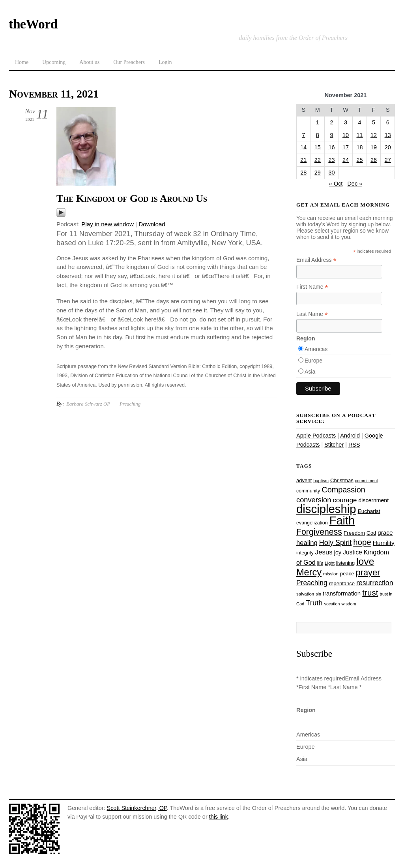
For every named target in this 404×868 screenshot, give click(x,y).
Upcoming (54, 62)
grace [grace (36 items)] (385, 533)
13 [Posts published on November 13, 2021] (388, 135)
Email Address (316, 260)
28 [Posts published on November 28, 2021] (303, 173)
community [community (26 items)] (308, 491)
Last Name (312, 314)
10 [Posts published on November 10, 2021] (346, 135)
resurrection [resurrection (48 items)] (375, 583)
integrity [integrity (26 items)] (305, 553)
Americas (316, 349)
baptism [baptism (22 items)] (321, 481)
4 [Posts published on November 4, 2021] (360, 122)
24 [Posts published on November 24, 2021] (346, 160)
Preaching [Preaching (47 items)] (312, 583)
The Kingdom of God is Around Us (132, 198)
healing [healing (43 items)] (307, 543)
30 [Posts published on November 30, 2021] (331, 173)
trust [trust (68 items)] (370, 593)
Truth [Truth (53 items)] (314, 603)
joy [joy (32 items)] (338, 552)
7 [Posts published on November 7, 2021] (303, 135)
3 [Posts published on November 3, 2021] (346, 122)
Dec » (355, 184)
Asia (310, 372)
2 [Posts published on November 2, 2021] (331, 122)
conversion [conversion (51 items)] (314, 500)
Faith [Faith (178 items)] (342, 520)
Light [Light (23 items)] (330, 563)
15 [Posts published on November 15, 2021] (318, 147)
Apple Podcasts (316, 436)
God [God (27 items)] (371, 533)
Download (152, 224)
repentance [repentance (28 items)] (342, 583)
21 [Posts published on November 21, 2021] (303, 160)
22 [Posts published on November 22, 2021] (318, 160)
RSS (354, 445)
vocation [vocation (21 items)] (332, 604)
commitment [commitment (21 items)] (367, 481)
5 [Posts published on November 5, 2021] (374, 122)
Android (350, 436)
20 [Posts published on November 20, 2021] (388, 147)
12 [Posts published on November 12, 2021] (374, 135)
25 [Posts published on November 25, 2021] (360, 160)
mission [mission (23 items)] (331, 574)
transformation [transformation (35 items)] (342, 593)
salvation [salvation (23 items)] (305, 594)
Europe (313, 361)
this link (219, 817)
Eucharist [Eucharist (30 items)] (369, 511)
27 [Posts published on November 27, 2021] (388, 160)
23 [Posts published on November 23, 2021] (331, 160)
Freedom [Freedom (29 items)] (354, 533)
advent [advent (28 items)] (304, 480)
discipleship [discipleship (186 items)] (326, 509)
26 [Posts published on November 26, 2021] (374, 160)
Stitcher (334, 445)
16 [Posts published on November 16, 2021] (331, 147)
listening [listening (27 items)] (345, 563)
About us (89, 62)
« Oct (336, 184)
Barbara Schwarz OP (88, 404)
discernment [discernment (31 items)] (373, 500)
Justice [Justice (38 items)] (353, 552)
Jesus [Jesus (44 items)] (324, 552)
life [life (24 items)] (320, 563)
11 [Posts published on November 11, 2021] (360, 135)
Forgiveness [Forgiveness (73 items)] (319, 532)
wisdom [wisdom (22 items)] (349, 604)
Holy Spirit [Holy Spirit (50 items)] (335, 543)
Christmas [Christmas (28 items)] (342, 480)
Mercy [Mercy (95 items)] (309, 572)
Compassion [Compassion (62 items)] (343, 490)
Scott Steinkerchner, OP (137, 808)
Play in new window (108, 224)
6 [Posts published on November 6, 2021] (388, 122)
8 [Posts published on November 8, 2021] (318, 135)
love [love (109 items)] (365, 561)
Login (165, 62)
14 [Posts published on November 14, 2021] (303, 147)
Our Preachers (129, 62)
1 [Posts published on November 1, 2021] (318, 122)
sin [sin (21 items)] (318, 594)
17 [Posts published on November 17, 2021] (346, 147)
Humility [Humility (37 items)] (384, 543)
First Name (312, 287)
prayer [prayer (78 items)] (368, 572)
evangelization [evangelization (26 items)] (312, 523)
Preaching (130, 404)
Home (22, 62)
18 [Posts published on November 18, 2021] (360, 147)
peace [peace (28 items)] (347, 574)
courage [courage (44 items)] (345, 500)
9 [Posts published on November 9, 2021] (331, 135)
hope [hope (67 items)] (362, 542)
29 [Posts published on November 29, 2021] (318, 173)
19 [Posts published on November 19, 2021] (374, 147)
